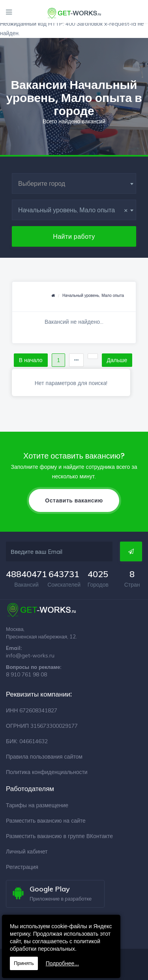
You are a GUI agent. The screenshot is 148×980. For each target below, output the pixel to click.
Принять (24, 963)
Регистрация (22, 867)
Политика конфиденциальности (47, 772)
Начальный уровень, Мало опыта (93, 296)
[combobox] (74, 183)
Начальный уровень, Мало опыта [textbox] (73, 210)
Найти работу (74, 236)
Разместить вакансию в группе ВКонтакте (59, 836)
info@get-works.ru (30, 655)
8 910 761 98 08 (26, 674)
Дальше (117, 360)
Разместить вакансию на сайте (46, 821)
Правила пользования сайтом (44, 757)
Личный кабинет (27, 852)
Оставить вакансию (74, 500)
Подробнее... (62, 963)
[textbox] (74, 183)
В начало (31, 360)
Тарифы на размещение (37, 805)
